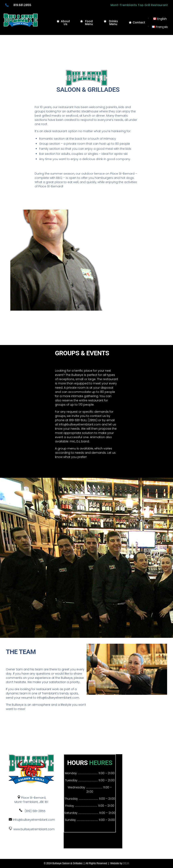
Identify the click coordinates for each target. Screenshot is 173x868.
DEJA (126, 863)
